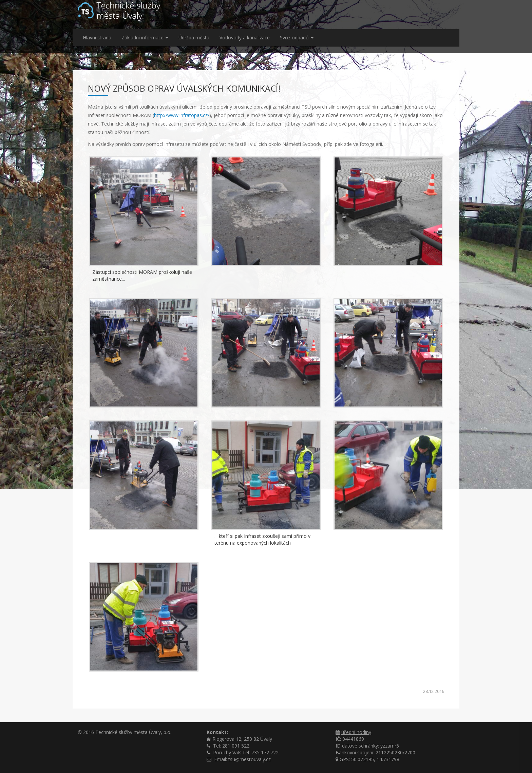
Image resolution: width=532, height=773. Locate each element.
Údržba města (194, 37)
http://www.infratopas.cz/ (182, 115)
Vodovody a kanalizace (245, 37)
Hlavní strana (97, 37)
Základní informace (145, 37)
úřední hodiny (356, 732)
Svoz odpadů (297, 37)
